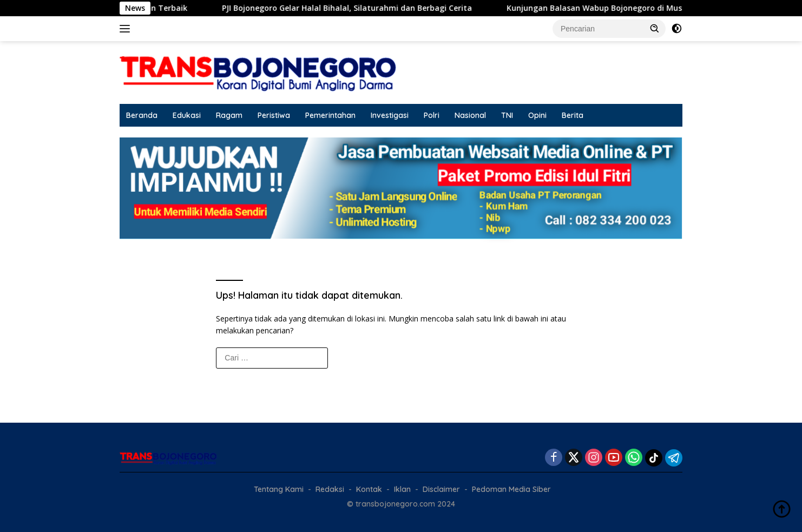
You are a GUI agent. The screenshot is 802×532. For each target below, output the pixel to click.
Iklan (402, 489)
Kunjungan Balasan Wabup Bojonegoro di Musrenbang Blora (637, 8)
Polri (432, 115)
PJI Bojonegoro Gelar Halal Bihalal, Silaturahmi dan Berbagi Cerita (363, 8)
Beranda (142, 115)
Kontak (369, 489)
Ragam (229, 115)
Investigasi (390, 115)
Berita (573, 115)
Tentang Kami (279, 489)
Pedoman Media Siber (511, 489)
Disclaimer (441, 489)
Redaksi (330, 489)
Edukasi (187, 115)
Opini (537, 115)
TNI (507, 115)
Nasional (470, 115)
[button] (655, 28)
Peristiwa (274, 115)
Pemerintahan (330, 115)
